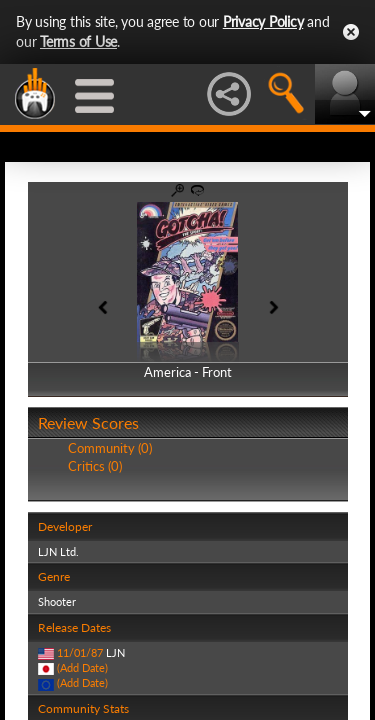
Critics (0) (95, 466)
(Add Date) (82, 667)
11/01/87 (80, 652)
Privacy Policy (263, 21)
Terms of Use (78, 41)
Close (351, 32)
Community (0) (110, 448)
